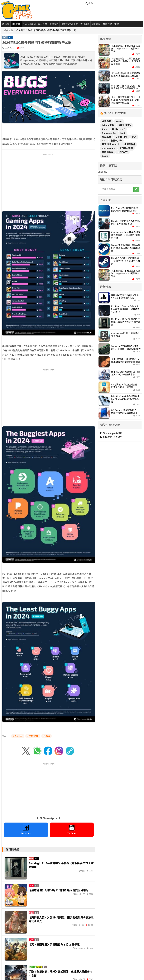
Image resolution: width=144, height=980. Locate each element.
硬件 (31, 859)
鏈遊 (117, 24)
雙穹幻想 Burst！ (111, 144)
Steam (119, 121)
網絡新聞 (96, 24)
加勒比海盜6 (125, 125)
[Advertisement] (49, 177)
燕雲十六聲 (116, 141)
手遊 (37, 886)
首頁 (6, 24)
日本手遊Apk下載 (69, 24)
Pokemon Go (109, 133)
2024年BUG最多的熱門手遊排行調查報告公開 (52, 30)
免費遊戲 (107, 121)
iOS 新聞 (16, 24)
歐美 (5, 37)
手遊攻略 (54, 24)
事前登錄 (43, 24)
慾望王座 (107, 137)
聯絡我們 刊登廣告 (111, 437)
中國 (31, 913)
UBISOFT (123, 152)
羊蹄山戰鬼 (108, 152)
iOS (104, 141)
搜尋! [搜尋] (89, 3)
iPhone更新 (108, 125)
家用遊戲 (85, 24)
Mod (123, 133)
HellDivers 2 (119, 129)
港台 (39, 967)
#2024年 (18, 736)
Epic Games (109, 148)
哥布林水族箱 (126, 148)
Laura (105, 156)
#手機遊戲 (33, 736)
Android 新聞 (29, 24)
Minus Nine (122, 137)
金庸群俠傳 (130, 144)
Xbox (105, 129)
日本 (31, 886)
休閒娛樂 (107, 24)
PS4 (134, 137)
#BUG (47, 736)
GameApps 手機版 (111, 433)
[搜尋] (66, 4)
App (10, 37)
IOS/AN (33, 967)
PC (37, 859)
